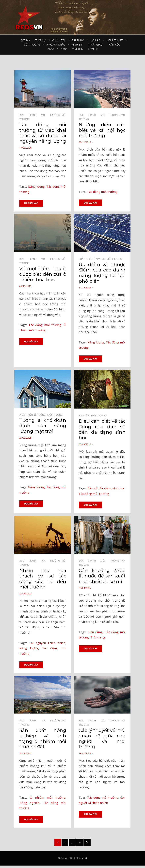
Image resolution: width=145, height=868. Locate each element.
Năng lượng (36, 187)
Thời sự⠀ (41, 40)
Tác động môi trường (102, 192)
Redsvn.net (82, 860)
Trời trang (98, 638)
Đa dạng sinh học (112, 489)
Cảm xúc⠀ (115, 45)
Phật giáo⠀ (97, 45)
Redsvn (25, 40)
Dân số (92, 489)
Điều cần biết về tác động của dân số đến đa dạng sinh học (102, 430)
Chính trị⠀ (60, 40)
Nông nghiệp (29, 804)
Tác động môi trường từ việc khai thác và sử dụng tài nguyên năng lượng (43, 133)
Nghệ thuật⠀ (116, 40)
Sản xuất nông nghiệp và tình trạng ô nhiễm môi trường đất (43, 740)
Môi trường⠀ (33, 45)
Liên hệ (93, 49)
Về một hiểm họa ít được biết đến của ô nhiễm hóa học (43, 274)
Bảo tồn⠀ (85, 416)
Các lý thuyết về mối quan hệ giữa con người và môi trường (102, 740)
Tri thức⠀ (79, 40)
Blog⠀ (52, 49)
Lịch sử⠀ (96, 40)
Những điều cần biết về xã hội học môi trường (102, 130)
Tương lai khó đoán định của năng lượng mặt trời (43, 426)
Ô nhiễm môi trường (48, 798)
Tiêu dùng (95, 633)
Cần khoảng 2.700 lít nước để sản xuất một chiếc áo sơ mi (102, 577)
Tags (64, 49)
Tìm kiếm (78, 49)
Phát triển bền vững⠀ (93, 259)
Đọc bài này (31, 203)
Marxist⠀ (78, 45)
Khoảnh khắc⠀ (57, 45)
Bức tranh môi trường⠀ (40, 115)
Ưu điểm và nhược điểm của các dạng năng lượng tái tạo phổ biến (102, 273)
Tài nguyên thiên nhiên (47, 644)
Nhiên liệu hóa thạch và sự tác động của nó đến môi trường (43, 579)
